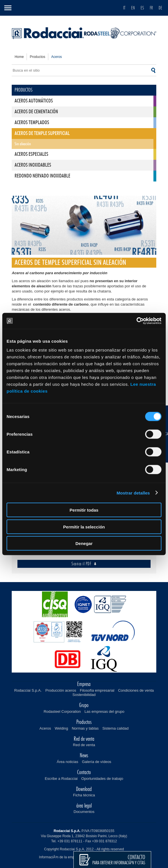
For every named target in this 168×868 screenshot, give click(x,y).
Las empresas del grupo (104, 711)
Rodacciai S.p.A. (28, 690)
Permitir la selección (84, 527)
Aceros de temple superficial (42, 134)
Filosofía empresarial (97, 690)
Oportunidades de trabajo (102, 779)
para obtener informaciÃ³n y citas (119, 860)
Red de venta (84, 745)
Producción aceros (61, 690)
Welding (62, 728)
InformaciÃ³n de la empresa (60, 857)
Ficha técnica (84, 795)
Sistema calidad (115, 728)
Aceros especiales (31, 154)
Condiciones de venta (136, 690)
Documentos (84, 812)
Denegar (84, 543)
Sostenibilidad (84, 695)
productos (37, 57)
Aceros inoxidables (33, 165)
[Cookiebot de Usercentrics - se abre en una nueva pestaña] (136, 321)
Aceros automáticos (34, 101)
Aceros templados (32, 123)
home (19, 57)
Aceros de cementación (36, 112)
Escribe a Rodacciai (61, 779)
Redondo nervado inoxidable (42, 176)
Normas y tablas (85, 728)
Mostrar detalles (133, 493)
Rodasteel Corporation (62, 711)
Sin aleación (23, 144)
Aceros (45, 728)
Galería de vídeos (97, 762)
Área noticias (68, 762)
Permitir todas (84, 510)
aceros (56, 57)
